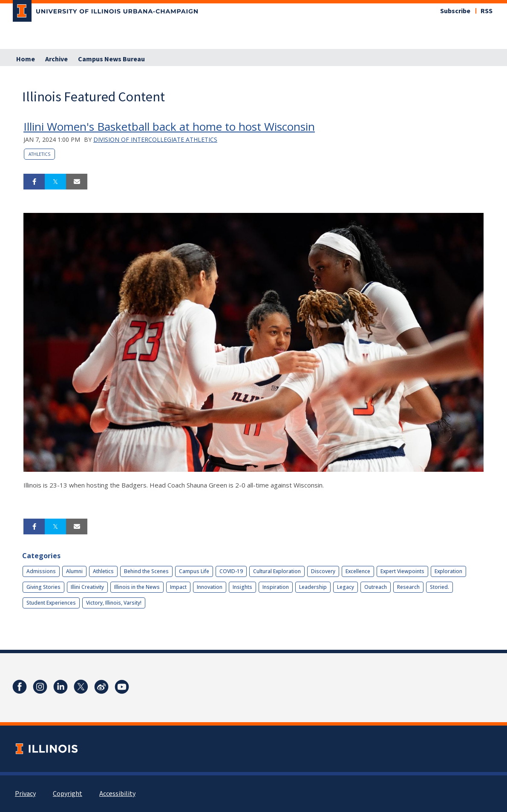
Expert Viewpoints (402, 571)
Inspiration (276, 587)
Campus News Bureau (111, 59)
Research (408, 587)
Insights (242, 587)
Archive (56, 59)
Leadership (313, 587)
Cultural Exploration (277, 571)
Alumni (74, 571)
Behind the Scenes (146, 571)
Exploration (448, 571)
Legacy (346, 587)
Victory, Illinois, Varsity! (114, 603)
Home (26, 59)
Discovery (323, 571)
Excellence (358, 571)
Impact (178, 587)
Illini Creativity (87, 587)
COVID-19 (231, 571)
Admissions (41, 571)
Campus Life (194, 571)
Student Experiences (51, 603)
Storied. (439, 587)
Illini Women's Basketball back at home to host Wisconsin (169, 126)
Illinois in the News (137, 587)
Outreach (376, 587)
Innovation (210, 587)
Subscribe (455, 11)
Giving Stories (43, 587)
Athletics (39, 154)
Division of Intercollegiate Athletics (155, 139)
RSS (487, 11)
